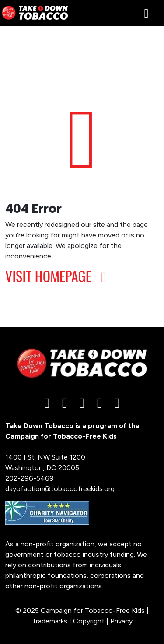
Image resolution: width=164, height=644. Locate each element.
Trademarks (50, 621)
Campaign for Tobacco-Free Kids (93, 610)
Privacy (121, 621)
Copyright (89, 621)
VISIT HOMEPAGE (59, 276)
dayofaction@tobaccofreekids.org (60, 489)
